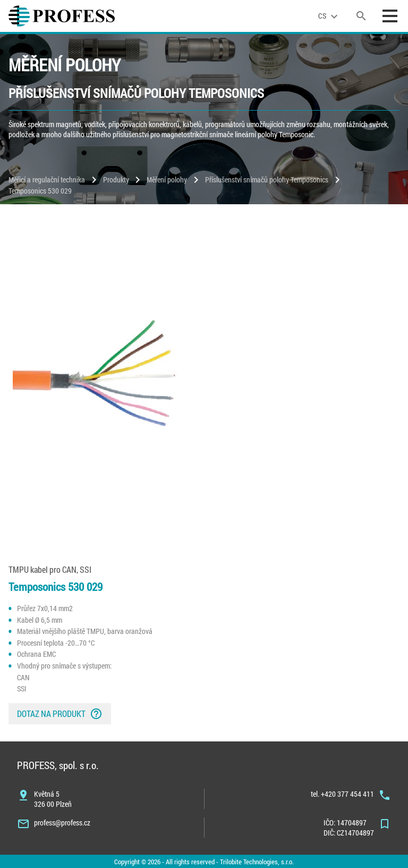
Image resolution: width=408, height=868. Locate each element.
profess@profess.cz (62, 823)
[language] (329, 16)
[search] (361, 16)
